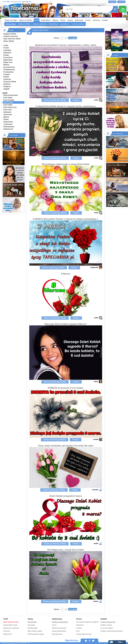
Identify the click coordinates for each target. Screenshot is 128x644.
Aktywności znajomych (11, 628)
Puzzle (88, 20)
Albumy (55, 20)
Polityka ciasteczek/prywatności (111, 631)
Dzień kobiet (8, 102)
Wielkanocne (8, 129)
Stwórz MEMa (11, 24)
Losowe (115, 55)
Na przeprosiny (9, 67)
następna (73, 38)
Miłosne (6, 65)
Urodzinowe (8, 124)
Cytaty (6, 45)
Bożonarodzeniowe (11, 95)
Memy (37, 20)
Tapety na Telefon (26, 20)
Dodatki (105, 20)
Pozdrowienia (9, 72)
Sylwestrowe (8, 122)
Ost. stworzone (118, 134)
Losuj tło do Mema (78, 24)
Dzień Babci (8, 98)
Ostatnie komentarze (59, 628)
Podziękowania (9, 70)
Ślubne (6, 119)
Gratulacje (7, 50)
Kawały (6, 55)
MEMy (11, 30)
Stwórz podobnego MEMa (55, 100)
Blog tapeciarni (57, 634)
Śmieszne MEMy (10, 82)
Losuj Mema (65, 24)
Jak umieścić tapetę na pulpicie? (87, 622)
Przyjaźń (7, 74)
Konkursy (96, 20)
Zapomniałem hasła (10, 625)
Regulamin (80, 625)
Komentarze (46, 20)
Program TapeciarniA (108, 622)
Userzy (70, 20)
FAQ (78, 631)
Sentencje (7, 79)
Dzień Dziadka (9, 100)
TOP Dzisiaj (13, 135)
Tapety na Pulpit (11, 20)
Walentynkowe (9, 127)
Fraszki (6, 48)
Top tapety (31, 625)
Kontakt (79, 628)
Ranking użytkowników (60, 622)
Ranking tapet (32, 628)
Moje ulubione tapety (35, 631)
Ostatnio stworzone (40, 24)
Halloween (7, 53)
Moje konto (79, 20)
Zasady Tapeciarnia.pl (84, 634)
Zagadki (6, 89)
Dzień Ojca (8, 110)
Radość (6, 77)
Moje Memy (53, 24)
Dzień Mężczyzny (10, 107)
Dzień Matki (8, 105)
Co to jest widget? (107, 628)
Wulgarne (7, 86)
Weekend (7, 84)
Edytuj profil (7, 634)
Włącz (120, 642)
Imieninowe (8, 115)
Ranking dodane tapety (36, 634)
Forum (63, 20)
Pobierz (76, 100)
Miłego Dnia (8, 62)
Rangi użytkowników (59, 631)
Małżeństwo (8, 60)
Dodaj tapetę (32, 622)
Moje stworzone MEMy (12, 39)
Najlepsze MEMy (24, 24)
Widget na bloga (106, 625)
